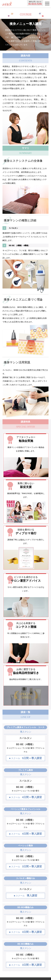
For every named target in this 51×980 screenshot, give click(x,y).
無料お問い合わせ (35, 3)
